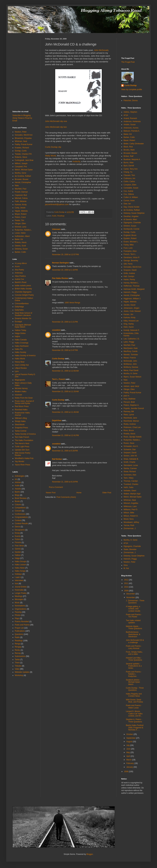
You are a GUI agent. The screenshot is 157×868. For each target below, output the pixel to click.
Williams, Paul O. (131, 510)
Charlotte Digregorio (23, 292)
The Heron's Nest (22, 443)
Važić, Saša (128, 487)
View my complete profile (132, 89)
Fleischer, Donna (131, 101)
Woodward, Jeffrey (131, 522)
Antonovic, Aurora (131, 128)
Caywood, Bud (21, 195)
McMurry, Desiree (131, 367)
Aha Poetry (19, 270)
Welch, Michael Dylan (24, 170)
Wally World (51, 156)
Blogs (17, 495)
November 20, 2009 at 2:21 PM (65, 322)
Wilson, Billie (129, 513)
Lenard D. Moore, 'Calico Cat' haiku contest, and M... (134, 714)
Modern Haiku (21, 391)
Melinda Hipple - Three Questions (134, 627)
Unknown (56, 229)
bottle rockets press (23, 286)
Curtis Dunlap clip (53, 147)
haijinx (17, 336)
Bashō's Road (21, 282)
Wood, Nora (129, 519)
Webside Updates (22, 672)
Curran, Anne (129, 201)
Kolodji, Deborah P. (132, 330)
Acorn (17, 266)
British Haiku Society (23, 289)
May (128, 752)
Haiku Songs (20, 571)
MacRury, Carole (130, 351)
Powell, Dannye (21, 192)
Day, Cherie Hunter (132, 207)
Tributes (18, 666)
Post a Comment (56, 487)
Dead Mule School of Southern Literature (23, 314)
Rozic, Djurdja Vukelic (133, 437)
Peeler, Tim (19, 220)
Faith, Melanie (21, 201)
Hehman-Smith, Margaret (134, 289)
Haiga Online (20, 333)
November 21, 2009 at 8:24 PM (65, 482)
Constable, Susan (131, 188)
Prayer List (19, 628)
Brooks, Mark (129, 150)
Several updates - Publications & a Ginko (134, 666)
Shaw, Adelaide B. (131, 459)
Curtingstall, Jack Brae (24, 160)
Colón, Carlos (129, 181)
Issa (16, 584)
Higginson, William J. (132, 299)
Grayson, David (130, 270)
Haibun (18, 555)
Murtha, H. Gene (130, 374)
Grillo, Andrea (129, 273)
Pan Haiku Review (60, 278)
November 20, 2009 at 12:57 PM (65, 255)
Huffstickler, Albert (22, 236)
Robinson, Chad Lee (132, 427)
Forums (18, 542)
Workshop (19, 675)
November (131, 597)
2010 (127, 587)
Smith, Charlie (129, 462)
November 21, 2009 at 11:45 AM (65, 412)
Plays (17, 618)
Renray (18, 653)
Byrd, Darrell (129, 166)
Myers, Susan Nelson (132, 377)
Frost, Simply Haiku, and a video (134, 653)
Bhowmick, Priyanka (23, 138)
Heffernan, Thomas (132, 286)
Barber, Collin (20, 252)
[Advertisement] (22, 45)
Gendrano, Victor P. (132, 257)
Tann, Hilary (128, 478)
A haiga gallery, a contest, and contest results (133, 609)
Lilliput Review (21, 368)
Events (18, 536)
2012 (127, 580)
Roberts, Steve (21, 157)
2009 (127, 591)
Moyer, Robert (21, 214)
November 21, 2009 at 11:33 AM (65, 391)
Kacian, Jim (128, 314)
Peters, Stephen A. (131, 405)
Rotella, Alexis (21, 242)
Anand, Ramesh (130, 118)
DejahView (57, 421)
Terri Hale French (22, 437)
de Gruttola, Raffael (23, 176)
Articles (18, 482)
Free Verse (19, 546)
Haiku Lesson (20, 565)
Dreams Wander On (23, 318)
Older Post (107, 493)
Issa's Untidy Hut (22, 365)
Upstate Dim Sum (22, 450)
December (131, 594)
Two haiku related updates (133, 622)
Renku (17, 650)
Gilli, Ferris (128, 264)
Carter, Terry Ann (131, 169)
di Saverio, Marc (130, 219)
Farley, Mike (129, 245)
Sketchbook (20, 425)
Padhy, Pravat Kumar (24, 144)
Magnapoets (20, 380)
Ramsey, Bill (129, 412)
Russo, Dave (129, 443)
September (131, 738)
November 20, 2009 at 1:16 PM (65, 270)
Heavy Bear (20, 362)
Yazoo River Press (22, 465)
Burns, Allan (129, 163)
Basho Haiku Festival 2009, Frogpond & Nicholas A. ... (135, 728)
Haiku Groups (20, 562)
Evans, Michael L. (131, 242)
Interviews (19, 580)
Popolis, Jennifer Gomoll (134, 408)
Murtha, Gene (20, 173)
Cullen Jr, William (131, 197)
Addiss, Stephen (130, 112)
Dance (17, 527)
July (128, 745)
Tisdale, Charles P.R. (23, 154)
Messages (19, 599)
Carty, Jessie (20, 208)
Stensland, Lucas (131, 465)
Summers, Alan (130, 475)
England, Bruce (130, 235)
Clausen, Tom (129, 175)
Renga (17, 644)
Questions (19, 634)
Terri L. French (59, 379)
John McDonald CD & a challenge (135, 641)
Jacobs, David (129, 305)
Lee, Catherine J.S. (132, 339)
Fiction (17, 539)
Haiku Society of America (25, 356)
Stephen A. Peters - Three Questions (134, 720)
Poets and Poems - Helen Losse (134, 707)
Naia (17, 186)
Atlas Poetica (20, 276)
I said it (18, 577)
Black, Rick (128, 147)
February (130, 763)
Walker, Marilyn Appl (132, 494)
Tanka (17, 660)
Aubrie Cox (19, 279)
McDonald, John (130, 361)
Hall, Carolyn (129, 276)
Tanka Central (21, 431)
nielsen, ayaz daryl (131, 386)
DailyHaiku (19, 310)
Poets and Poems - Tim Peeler (134, 616)
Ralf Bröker (57, 459)
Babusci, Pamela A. (132, 131)
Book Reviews (21, 498)
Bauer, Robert (129, 140)
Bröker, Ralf (128, 156)
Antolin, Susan (130, 125)
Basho (17, 492)
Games (18, 549)
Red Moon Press (22, 406)
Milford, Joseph (21, 163)
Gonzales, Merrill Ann (24, 135)
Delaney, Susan (21, 249)
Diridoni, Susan (130, 226)
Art (16, 479)
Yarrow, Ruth (129, 525)
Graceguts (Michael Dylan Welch (23, 326)
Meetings (19, 596)
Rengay (18, 647)
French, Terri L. (130, 254)
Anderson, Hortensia (132, 121)
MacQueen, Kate (131, 348)
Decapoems (20, 530)
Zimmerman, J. (130, 528)
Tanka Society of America (25, 434)
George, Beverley (131, 261)
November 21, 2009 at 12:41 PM (65, 435)
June (129, 749)
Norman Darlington (61, 263)
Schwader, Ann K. (131, 446)
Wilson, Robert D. (131, 516)
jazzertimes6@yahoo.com (57, 204)
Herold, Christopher (23, 182)
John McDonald (101, 50)
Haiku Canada (21, 340)
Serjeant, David (130, 453)
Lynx (17, 371)
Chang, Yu (128, 172)
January (130, 767)
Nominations (20, 606)
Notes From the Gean (24, 398)
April (128, 756)
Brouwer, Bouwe (22, 179)
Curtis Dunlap (58, 359)
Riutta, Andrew (130, 424)
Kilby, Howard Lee (131, 321)
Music (17, 603)
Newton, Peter (21, 132)
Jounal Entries (21, 587)
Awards (18, 489)
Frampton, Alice (130, 251)
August (130, 742)
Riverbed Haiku (21, 410)
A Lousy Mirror (21, 263)
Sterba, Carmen (130, 468)
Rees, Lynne (129, 415)
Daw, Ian (127, 204)
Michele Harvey (21, 388)
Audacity (76, 161)
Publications (20, 631)
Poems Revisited (22, 622)
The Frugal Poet (128, 62)
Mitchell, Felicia (21, 198)
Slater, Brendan (130, 549)
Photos (18, 615)
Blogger (90, 854)
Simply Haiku (20, 421)
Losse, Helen (20, 233)
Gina (126, 565)
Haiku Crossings (22, 343)
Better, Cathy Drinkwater (134, 144)
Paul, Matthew (129, 399)
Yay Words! (20, 461)
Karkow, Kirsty (21, 205)
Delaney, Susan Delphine (134, 213)
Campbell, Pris (21, 167)
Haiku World (20, 359)
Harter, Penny (129, 280)
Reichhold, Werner (131, 421)
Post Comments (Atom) (66, 497)
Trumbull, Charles (131, 484)
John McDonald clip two (56, 127)
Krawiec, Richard (22, 148)
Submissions (20, 656)
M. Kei (126, 568)
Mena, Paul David (131, 370)
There (17, 663)
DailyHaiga (19, 307)
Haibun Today (20, 330)
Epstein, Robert (130, 238)
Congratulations (21, 517)
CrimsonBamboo (22, 304)
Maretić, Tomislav (131, 355)
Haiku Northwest (22, 346)
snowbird (56, 330)
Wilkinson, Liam (130, 506)
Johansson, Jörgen (131, 308)
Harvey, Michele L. (131, 283)
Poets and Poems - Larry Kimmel (134, 647)
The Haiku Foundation (24, 440)
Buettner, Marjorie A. (132, 159)
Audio (54, 216)
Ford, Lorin (128, 248)
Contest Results (21, 523)
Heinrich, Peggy (130, 292)
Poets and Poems (22, 625)
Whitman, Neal (21, 141)
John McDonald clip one (56, 121)
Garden (18, 552)
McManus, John (130, 364)
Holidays (18, 574)
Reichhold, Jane (130, 418)
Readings (61, 216)
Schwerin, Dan (130, 450)
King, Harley (129, 324)
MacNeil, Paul (21, 189)
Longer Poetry (21, 593)
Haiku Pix (19, 349)
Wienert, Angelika (131, 503)
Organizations (21, 609)
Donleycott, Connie (131, 229)
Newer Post (51, 493)
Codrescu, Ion (129, 178)
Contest (18, 520)
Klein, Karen (129, 327)
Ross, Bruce (129, 430)
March (129, 760)
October (130, 734)
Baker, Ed (19, 239)
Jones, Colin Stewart (132, 311)
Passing (18, 612)
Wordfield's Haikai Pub (24, 458)
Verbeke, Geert (130, 491)
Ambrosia (19, 273)
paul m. (127, 396)
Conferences (20, 514)
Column (18, 505)
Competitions (20, 508)
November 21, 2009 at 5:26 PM (65, 451)
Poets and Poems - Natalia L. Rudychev (134, 674)
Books (17, 501)
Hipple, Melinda (21, 211)
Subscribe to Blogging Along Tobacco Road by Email (22, 118)
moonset (18, 395)
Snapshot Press (21, 428)
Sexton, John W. (130, 456)
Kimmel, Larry (21, 227)
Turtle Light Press (22, 447)
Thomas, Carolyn (131, 481)
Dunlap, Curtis (21, 151)
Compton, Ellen (130, 185)
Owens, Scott (20, 246)
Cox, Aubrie (128, 191)
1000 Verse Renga (72, 303)
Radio (17, 637)
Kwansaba (19, 590)
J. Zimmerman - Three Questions (135, 602)
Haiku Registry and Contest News (134, 695)
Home (79, 493)
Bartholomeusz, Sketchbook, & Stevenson (133, 634)
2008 (127, 772)
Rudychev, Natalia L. (23, 230)
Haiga (17, 558)
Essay (17, 533)
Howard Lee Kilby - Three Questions (134, 659)
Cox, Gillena (129, 194)
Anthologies (20, 476)
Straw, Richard (130, 472)
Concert (18, 511)
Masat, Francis (130, 358)
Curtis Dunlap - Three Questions (135, 689)
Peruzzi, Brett (129, 402)
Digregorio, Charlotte (132, 223)
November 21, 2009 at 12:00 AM (65, 371)
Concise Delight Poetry (24, 295)
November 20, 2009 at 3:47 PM (65, 350)
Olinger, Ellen (20, 224)
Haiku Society (20, 352)
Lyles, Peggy (129, 342)
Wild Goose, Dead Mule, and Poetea (134, 701)
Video (17, 669)
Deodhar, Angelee (131, 216)
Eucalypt (18, 322)
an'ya (126, 115)
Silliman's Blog (21, 418)
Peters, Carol (20, 217)
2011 (127, 583)
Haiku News (20, 568)
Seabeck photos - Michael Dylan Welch (133, 682)
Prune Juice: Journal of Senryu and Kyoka (24, 402)
